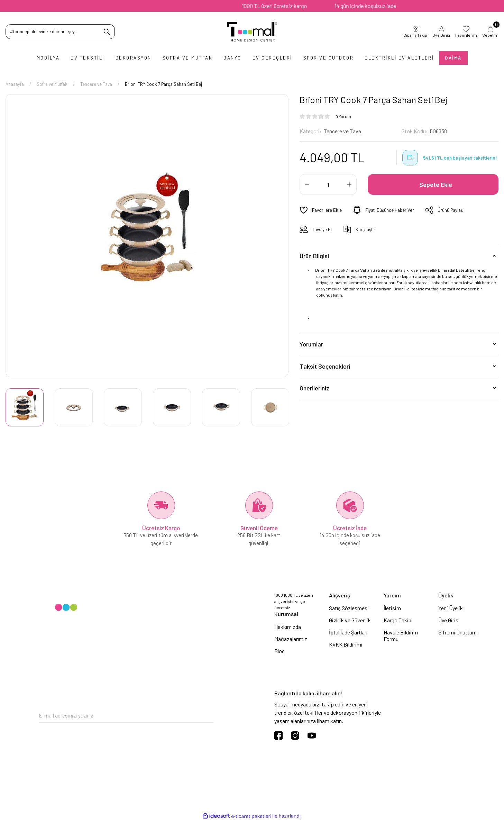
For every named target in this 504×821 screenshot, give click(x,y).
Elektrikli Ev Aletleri (399, 58)
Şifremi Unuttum (457, 632)
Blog (280, 651)
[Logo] (252, 32)
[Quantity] (328, 184)
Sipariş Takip (415, 31)
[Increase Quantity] (349, 184)
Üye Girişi (441, 31)
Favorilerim (466, 31)
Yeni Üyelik (451, 608)
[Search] (60, 32)
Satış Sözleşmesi (349, 608)
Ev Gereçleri (272, 58)
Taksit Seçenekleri (325, 366)
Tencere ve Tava (342, 131)
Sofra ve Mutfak (188, 58)
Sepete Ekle (436, 184)
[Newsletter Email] (126, 716)
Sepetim (490, 31)
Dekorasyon (134, 58)
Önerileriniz (314, 388)
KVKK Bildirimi (346, 644)
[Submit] (208, 716)
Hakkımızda (288, 627)
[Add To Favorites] (321, 210)
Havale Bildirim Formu (401, 635)
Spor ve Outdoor (329, 58)
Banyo (232, 58)
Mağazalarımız (291, 639)
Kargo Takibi (398, 620)
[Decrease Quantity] (307, 184)
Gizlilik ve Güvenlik (350, 620)
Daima (453, 58)
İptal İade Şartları (348, 632)
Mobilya (48, 58)
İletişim (392, 608)
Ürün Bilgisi (314, 256)
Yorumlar (311, 344)
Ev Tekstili (88, 58)
